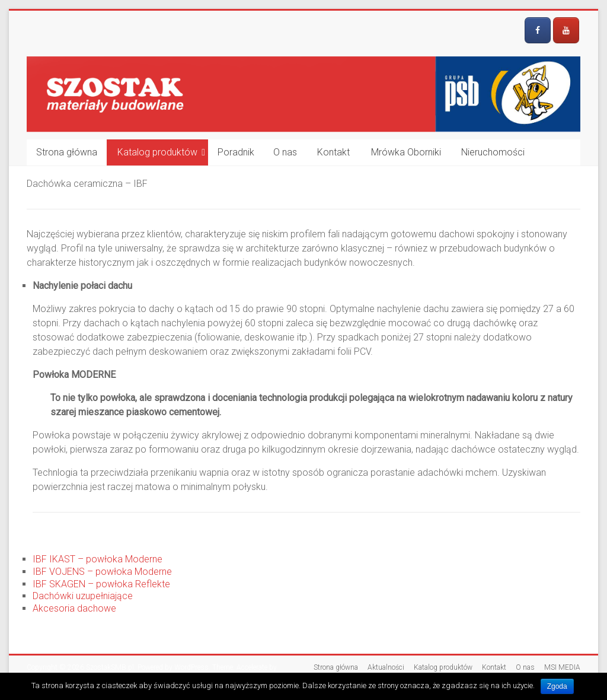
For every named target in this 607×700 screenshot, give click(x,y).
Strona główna (67, 152)
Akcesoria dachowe (74, 608)
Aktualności (386, 667)
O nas (285, 152)
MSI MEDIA (562, 667)
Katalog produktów (157, 152)
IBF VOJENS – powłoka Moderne (102, 572)
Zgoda (557, 686)
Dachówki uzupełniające (83, 596)
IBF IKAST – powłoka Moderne (98, 559)
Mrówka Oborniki (406, 152)
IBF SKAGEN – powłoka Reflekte (101, 584)
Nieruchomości (493, 152)
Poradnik (236, 152)
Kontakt (333, 152)
